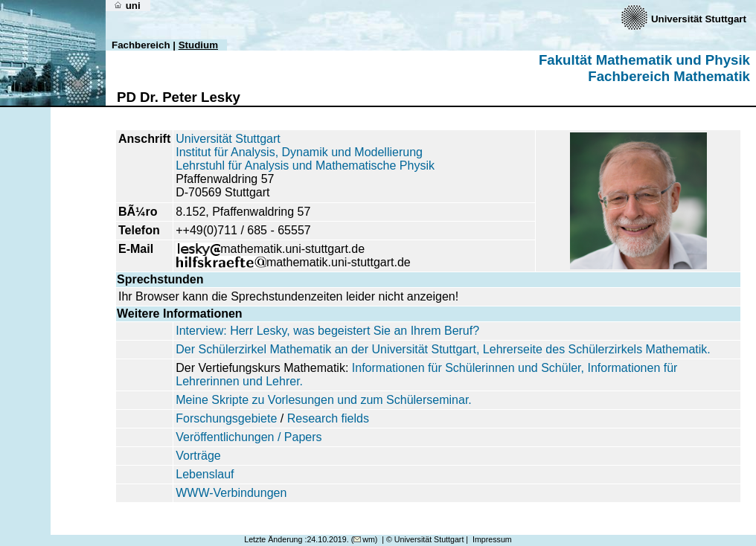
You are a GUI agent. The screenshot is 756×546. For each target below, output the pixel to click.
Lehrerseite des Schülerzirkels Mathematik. (597, 349)
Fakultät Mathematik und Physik (644, 60)
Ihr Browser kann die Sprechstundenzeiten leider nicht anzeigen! (288, 296)
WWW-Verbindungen (231, 493)
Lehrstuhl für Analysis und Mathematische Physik (305, 166)
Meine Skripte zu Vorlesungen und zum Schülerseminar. (324, 400)
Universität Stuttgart (228, 139)
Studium (198, 45)
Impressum (492, 539)
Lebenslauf (205, 474)
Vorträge (198, 456)
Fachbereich (141, 45)
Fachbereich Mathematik (669, 76)
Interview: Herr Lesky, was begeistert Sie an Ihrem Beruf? (327, 331)
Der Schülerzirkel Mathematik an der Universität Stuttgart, (329, 349)
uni (127, 6)
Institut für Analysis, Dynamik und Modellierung (299, 152)
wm (364, 539)
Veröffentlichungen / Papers (249, 437)
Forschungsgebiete (226, 418)
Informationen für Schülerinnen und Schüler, (468, 368)
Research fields (328, 418)
